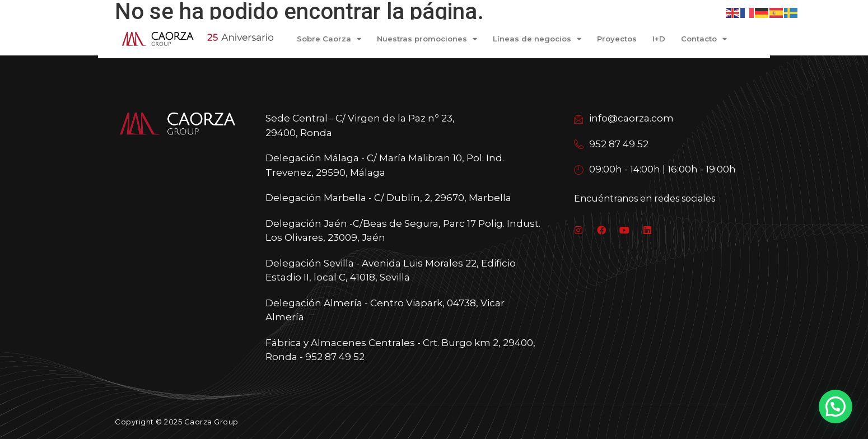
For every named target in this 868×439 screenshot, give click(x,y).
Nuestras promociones (427, 39)
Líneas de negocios (537, 39)
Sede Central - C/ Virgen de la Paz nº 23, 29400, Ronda (360, 125)
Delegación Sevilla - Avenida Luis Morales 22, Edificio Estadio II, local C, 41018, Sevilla (391, 270)
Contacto (704, 39)
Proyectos (617, 39)
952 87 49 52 (611, 144)
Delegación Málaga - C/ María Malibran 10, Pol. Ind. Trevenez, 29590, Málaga (385, 165)
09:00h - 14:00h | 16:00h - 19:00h (655, 169)
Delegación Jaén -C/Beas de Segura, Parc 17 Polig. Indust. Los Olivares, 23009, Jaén (403, 231)
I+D (659, 39)
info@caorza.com (624, 118)
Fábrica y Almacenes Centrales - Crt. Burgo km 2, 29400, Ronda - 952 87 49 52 (400, 350)
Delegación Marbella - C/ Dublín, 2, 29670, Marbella (388, 198)
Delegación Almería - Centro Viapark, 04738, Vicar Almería (385, 310)
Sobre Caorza (329, 39)
